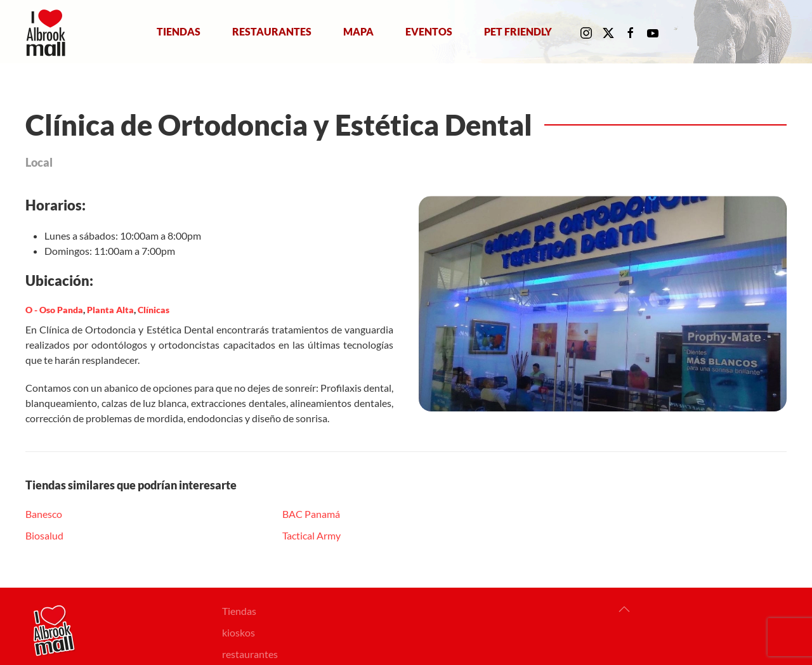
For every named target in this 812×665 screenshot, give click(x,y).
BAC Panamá (311, 514)
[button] (624, 609)
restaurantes (250, 654)
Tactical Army (311, 535)
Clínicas (154, 310)
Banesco (44, 514)
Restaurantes (272, 31)
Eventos (429, 31)
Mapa (358, 31)
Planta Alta (110, 310)
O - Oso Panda (54, 310)
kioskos (239, 632)
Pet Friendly (518, 31)
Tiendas (179, 31)
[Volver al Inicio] (49, 32)
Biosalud (44, 535)
